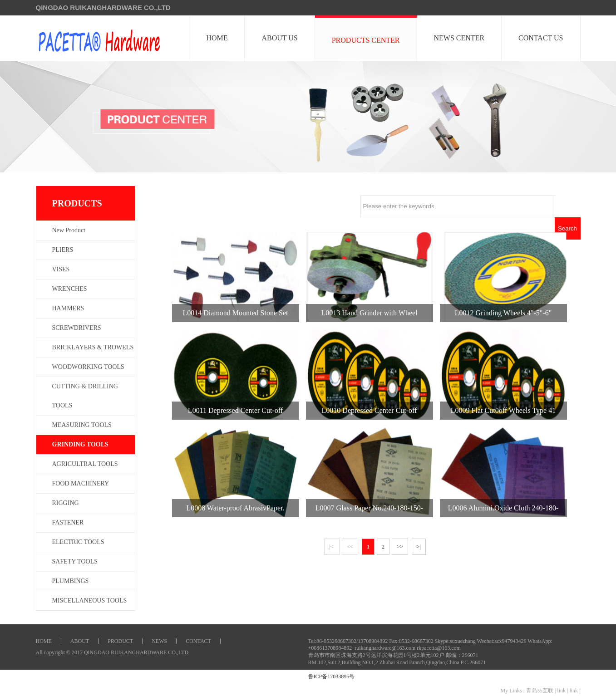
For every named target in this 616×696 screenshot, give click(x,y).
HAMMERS (68, 308)
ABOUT (80, 641)
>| (419, 547)
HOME (217, 38)
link (561, 691)
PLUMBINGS (71, 581)
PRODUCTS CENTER (366, 40)
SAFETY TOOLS (75, 561)
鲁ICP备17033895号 (332, 676)
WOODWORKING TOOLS (88, 367)
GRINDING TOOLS (80, 444)
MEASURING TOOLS (82, 425)
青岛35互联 (540, 691)
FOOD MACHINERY (81, 483)
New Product (69, 230)
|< (332, 547)
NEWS (159, 641)
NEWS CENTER (459, 38)
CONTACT (198, 641)
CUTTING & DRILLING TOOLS (85, 396)
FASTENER (68, 522)
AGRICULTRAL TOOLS (85, 464)
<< (350, 547)
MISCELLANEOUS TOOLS (90, 600)
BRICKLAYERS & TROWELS (93, 347)
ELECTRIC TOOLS (78, 542)
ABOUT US (280, 38)
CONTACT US (541, 38)
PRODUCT (120, 641)
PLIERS (63, 250)
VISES (61, 269)
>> (400, 547)
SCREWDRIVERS (77, 328)
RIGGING (66, 503)
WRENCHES (70, 289)
